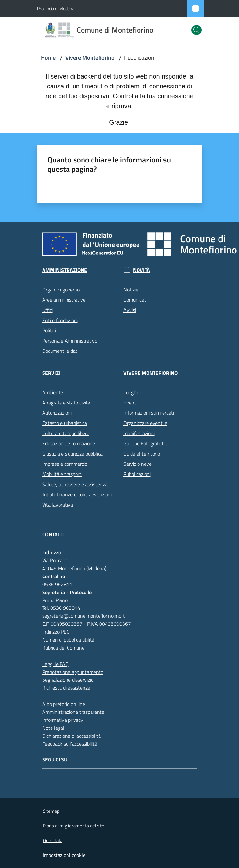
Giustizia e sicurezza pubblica (72, 454)
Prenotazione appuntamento (73, 672)
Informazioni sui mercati (149, 413)
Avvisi (130, 310)
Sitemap (51, 811)
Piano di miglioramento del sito (74, 826)
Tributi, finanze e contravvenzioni (77, 494)
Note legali (54, 728)
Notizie (131, 290)
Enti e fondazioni (60, 320)
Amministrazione (65, 270)
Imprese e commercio (65, 464)
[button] (196, 30)
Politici (49, 330)
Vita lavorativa (58, 505)
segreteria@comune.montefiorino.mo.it (84, 616)
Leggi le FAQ (56, 664)
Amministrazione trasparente (73, 712)
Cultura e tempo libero (66, 433)
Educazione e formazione (69, 443)
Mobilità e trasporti (62, 474)
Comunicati (135, 300)
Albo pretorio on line (64, 704)
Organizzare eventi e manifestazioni (145, 428)
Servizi (51, 373)
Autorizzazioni (57, 413)
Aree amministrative (64, 300)
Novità (142, 270)
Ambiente (53, 392)
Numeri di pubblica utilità (68, 640)
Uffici (48, 310)
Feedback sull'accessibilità (70, 744)
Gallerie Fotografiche (145, 443)
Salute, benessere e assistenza (75, 484)
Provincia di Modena (56, 8)
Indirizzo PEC (56, 632)
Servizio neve (138, 464)
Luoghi (131, 392)
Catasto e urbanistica (65, 423)
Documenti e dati (60, 351)
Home (48, 58)
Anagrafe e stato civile (66, 403)
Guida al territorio (142, 454)
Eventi (130, 403)
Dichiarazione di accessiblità (72, 736)
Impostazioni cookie (64, 855)
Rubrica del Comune (63, 648)
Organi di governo (61, 290)
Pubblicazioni (137, 474)
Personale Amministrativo (70, 341)
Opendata (53, 840)
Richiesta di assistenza (66, 688)
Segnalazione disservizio (68, 680)
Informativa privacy (63, 720)
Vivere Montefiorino (90, 58)
